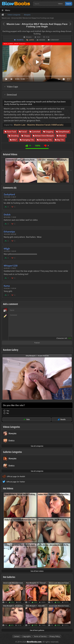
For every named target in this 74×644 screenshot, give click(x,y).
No (8, 413)
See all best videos (37, 571)
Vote (28, 419)
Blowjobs (29, 37)
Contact (17, 636)
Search (69, 4)
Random (42, 40)
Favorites (20, 40)
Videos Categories (11, 427)
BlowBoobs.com (34, 642)
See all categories (37, 446)
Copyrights (27, 636)
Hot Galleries (9, 577)
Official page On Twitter (16, 482)
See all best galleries (37, 630)
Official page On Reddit (16, 476)
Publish (37, 343)
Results (63, 419)
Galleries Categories (12, 452)
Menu (8, 10)
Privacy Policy (55, 636)
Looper (31, 40)
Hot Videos (8, 488)
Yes (8, 411)
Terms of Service (40, 636)
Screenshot (55, 40)
